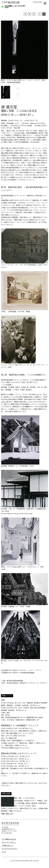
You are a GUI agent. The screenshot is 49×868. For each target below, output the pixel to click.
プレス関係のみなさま (9, 839)
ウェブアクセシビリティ (10, 849)
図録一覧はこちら (7, 814)
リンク (4, 852)
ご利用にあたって (7, 845)
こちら (16, 748)
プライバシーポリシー (9, 842)
